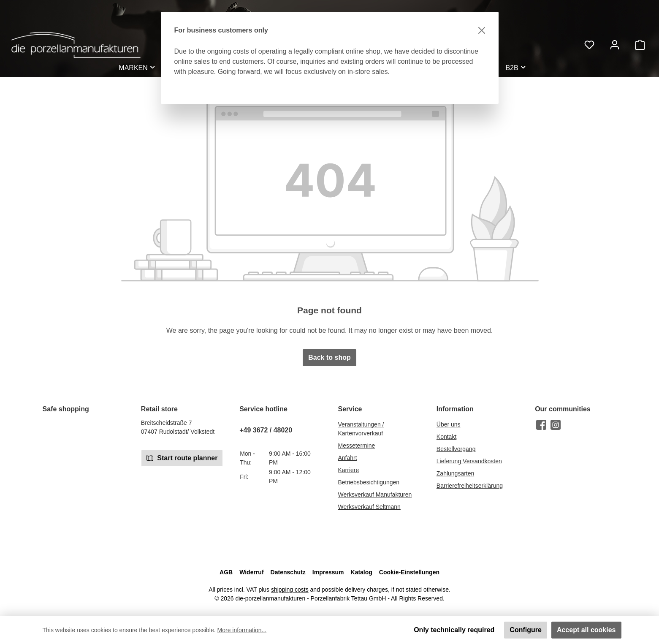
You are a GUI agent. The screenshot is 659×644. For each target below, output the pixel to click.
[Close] (482, 30)
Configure (526, 630)
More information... (242, 630)
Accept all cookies (586, 630)
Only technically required (454, 630)
